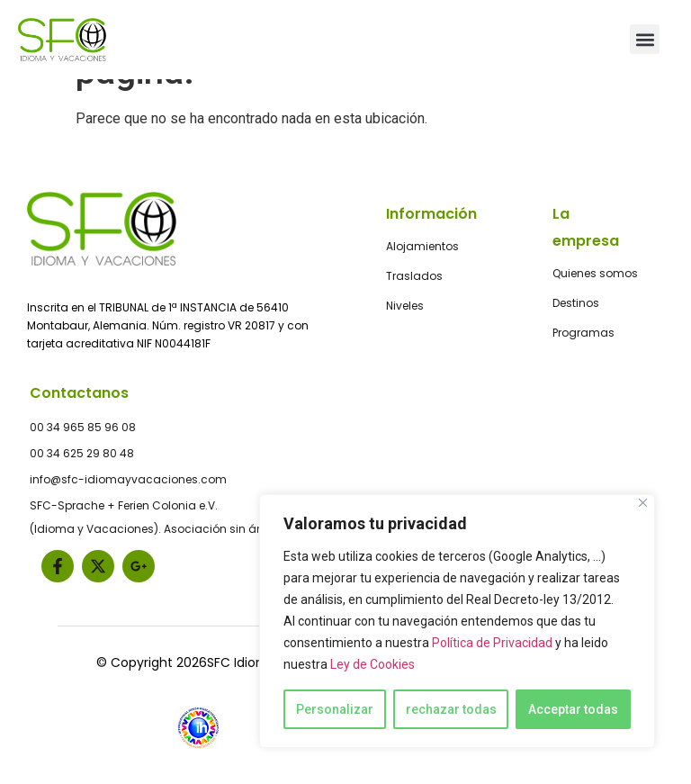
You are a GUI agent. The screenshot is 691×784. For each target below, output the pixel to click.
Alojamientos (422, 246)
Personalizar (335, 709)
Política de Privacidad (492, 643)
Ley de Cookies (372, 664)
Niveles (405, 306)
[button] (645, 39)
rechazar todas (451, 709)
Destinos (576, 303)
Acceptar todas (573, 709)
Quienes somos (595, 273)
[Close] (643, 503)
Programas (583, 333)
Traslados (414, 276)
